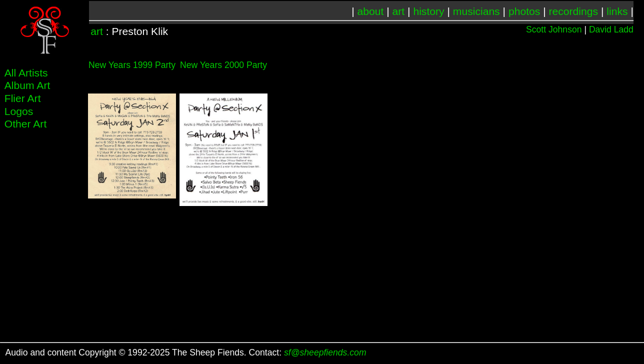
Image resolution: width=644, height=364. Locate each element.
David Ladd (611, 29)
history (428, 11)
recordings (574, 11)
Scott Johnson (554, 29)
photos (524, 11)
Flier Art (23, 98)
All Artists (26, 73)
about (371, 11)
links (617, 11)
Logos (19, 111)
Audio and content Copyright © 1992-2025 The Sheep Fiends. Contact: (186, 352)
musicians (476, 11)
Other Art (25, 124)
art (399, 11)
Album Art (27, 85)
